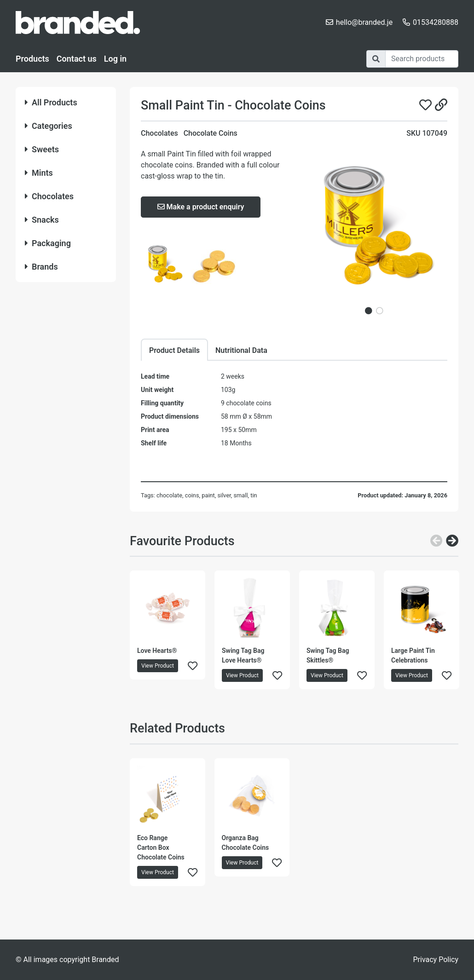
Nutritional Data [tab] (241, 350)
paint (208, 495)
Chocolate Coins (211, 133)
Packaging (48, 243)
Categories (49, 126)
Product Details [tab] (174, 350)
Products (32, 59)
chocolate (169, 495)
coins (192, 495)
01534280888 (436, 22)
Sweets (42, 149)
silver (224, 495)
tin (254, 495)
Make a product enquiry (201, 207)
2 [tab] (380, 311)
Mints (39, 173)
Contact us (77, 59)
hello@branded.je (364, 22)
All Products (51, 102)
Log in (115, 59)
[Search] (422, 59)
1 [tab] (369, 311)
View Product (158, 666)
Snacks (42, 220)
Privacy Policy (436, 960)
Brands (41, 267)
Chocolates (49, 196)
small (240, 495)
